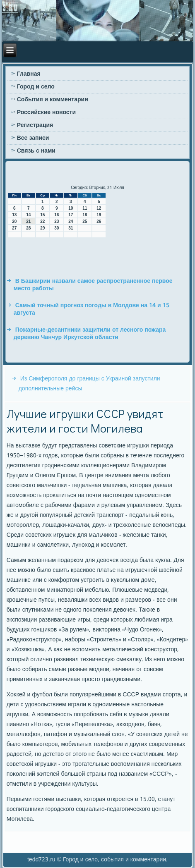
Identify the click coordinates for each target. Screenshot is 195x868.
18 (85, 215)
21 (28, 221)
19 (99, 215)
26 (99, 221)
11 (85, 208)
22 (42, 221)
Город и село (36, 87)
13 (14, 215)
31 (71, 228)
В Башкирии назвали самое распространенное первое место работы (93, 285)
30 (57, 228)
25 (85, 221)
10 (71, 208)
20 (14, 221)
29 (42, 228)
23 (57, 221)
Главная (29, 74)
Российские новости (46, 112)
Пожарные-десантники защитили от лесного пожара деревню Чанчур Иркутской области (90, 334)
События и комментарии (53, 100)
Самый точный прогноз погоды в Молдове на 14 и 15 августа (91, 309)
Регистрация (35, 125)
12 (99, 208)
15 (42, 215)
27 (14, 228)
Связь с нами (36, 151)
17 (71, 215)
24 (71, 221)
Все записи (33, 138)
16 (57, 215)
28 (28, 228)
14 (28, 215)
